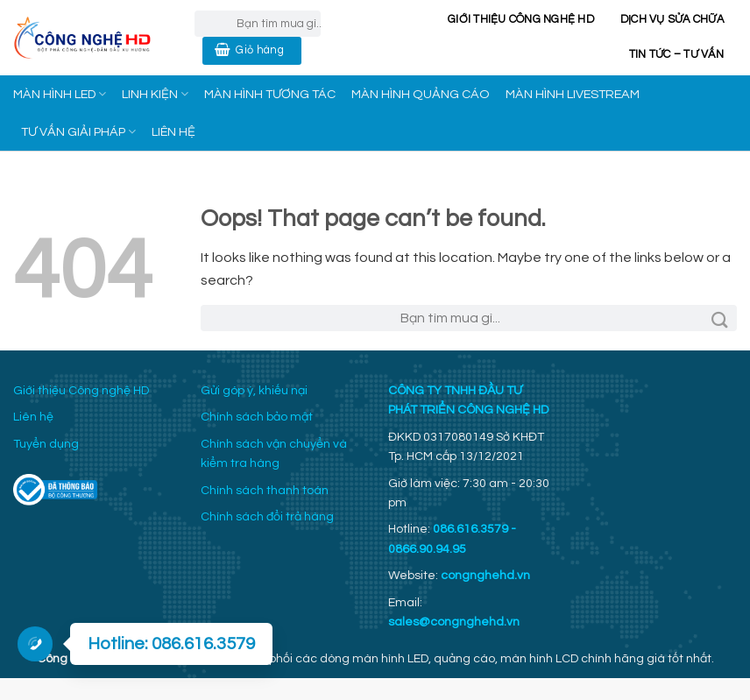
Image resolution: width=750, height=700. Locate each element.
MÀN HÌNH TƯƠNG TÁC (270, 94)
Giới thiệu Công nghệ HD (521, 20)
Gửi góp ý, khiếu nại (254, 391)
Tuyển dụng (46, 444)
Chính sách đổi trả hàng (267, 517)
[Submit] (720, 318)
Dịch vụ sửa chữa (672, 20)
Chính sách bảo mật (257, 417)
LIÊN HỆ (173, 132)
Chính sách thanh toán (265, 491)
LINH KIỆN (155, 94)
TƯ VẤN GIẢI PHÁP (78, 132)
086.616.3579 (471, 529)
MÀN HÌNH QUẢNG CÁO (421, 94)
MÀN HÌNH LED (60, 94)
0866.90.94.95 (427, 549)
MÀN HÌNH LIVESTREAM (573, 94)
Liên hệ (33, 417)
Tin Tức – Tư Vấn (676, 55)
